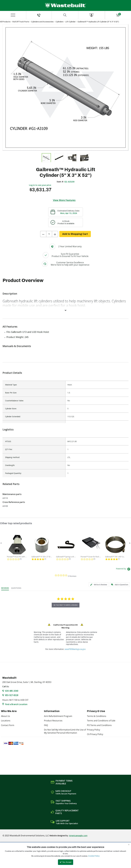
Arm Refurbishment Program (58, 716)
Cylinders (59, 22)
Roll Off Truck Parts (21, 22)
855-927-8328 (12, 695)
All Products (5, 22)
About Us (6, 716)
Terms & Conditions (97, 716)
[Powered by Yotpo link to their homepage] (124, 569)
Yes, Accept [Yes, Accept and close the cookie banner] (66, 862)
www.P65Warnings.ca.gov (75, 649)
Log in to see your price (40, 185)
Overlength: (10, 465)
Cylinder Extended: (13, 416)
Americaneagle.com (78, 836)
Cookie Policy (94, 856)
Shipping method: (12, 457)
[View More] (65, 310)
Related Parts (11, 484)
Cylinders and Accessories (42, 22)
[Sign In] (92, 15)
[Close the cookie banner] (129, 844)
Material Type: (11, 385)
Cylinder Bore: (11, 409)
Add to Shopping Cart (75, 234)
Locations (6, 721)
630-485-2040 (12, 691)
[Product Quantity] (49, 234)
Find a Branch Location (16, 704)
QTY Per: (9, 449)
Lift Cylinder (70, 22)
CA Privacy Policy (95, 734)
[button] (1, 543)
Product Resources (53, 721)
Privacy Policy (94, 730)
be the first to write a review (66, 605)
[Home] (66, 5)
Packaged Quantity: (13, 473)
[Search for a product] (65, 15)
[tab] (99, 585)
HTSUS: (8, 441)
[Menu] (13, 15)
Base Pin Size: (11, 393)
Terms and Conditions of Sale (101, 721)
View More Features (64, 200)
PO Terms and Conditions (99, 725)
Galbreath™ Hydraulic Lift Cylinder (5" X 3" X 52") (98, 22)
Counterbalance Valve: (14, 401)
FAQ (46, 725)
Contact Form (8, 725)
